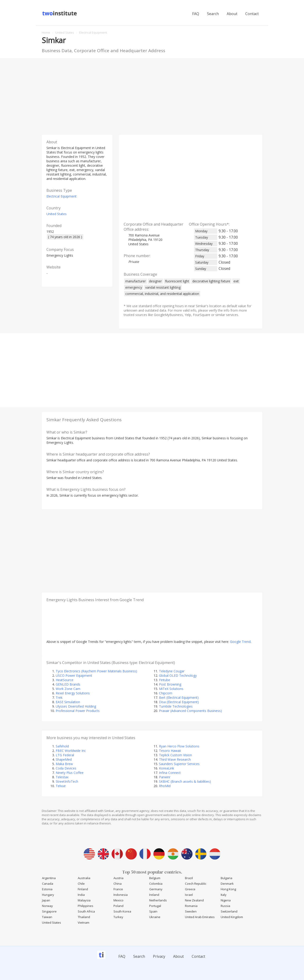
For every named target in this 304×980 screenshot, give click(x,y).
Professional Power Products (78, 711)
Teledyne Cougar (172, 671)
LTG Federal (65, 755)
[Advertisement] (152, 95)
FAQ (196, 14)
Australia (84, 878)
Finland (83, 889)
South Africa (86, 911)
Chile (81, 884)
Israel (189, 895)
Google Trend (240, 642)
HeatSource (65, 680)
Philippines (86, 906)
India (81, 895)
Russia (225, 906)
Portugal (155, 906)
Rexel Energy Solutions (73, 693)
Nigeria (226, 900)
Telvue (61, 786)
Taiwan (47, 917)
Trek (59, 697)
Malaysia (84, 900)
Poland (118, 906)
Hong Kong (228, 889)
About (232, 14)
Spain (153, 911)
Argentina (49, 878)
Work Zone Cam (68, 689)
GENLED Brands (68, 684)
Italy (224, 895)
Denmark (227, 884)
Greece (190, 889)
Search (213, 14)
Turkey (118, 917)
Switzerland (229, 911)
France (118, 889)
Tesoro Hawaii (170, 751)
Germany (156, 889)
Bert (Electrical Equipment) (179, 697)
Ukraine (155, 917)
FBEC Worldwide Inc (71, 751)
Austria (118, 878)
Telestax (62, 777)
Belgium (155, 878)
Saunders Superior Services (179, 764)
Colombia (156, 884)
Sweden (191, 911)
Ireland (154, 895)
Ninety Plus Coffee (70, 773)
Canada (48, 884)
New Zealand (194, 900)
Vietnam (84, 923)
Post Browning (170, 684)
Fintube (165, 680)
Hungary (48, 895)
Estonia (47, 889)
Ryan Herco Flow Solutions (179, 746)
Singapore (49, 911)
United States (57, 214)
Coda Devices (66, 768)
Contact (252, 14)
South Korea (122, 911)
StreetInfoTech (67, 781)
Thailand (84, 917)
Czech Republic (196, 884)
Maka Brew (64, 764)
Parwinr (165, 777)
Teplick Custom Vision (175, 755)
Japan (46, 900)
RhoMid (165, 786)
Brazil (189, 878)
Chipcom (166, 693)
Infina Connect (170, 773)
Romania (191, 906)
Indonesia (121, 895)
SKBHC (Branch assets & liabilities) (185, 781)
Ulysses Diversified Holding (76, 706)
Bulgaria (226, 878)
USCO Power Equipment (74, 675)
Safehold (62, 746)
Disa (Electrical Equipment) (179, 702)
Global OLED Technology (178, 675)
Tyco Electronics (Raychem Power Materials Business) (96, 671)
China (118, 884)
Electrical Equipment (61, 196)
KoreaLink (167, 768)
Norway (47, 906)
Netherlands (158, 900)
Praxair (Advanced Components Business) (190, 711)
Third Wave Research (175, 759)
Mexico (118, 900)
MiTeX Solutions (171, 689)
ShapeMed (64, 759)
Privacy (159, 956)
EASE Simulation (68, 702)
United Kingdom (232, 917)
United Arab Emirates (200, 917)
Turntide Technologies (176, 706)
